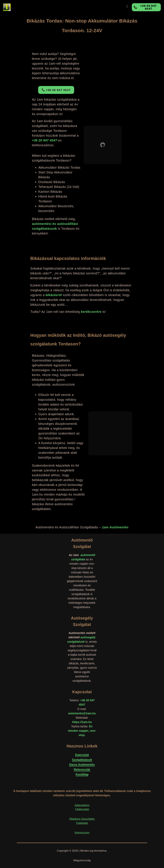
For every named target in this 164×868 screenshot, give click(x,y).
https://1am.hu (82, 722)
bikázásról (54, 295)
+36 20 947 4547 (44, 140)
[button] (127, 7)
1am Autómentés (115, 527)
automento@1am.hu (82, 713)
